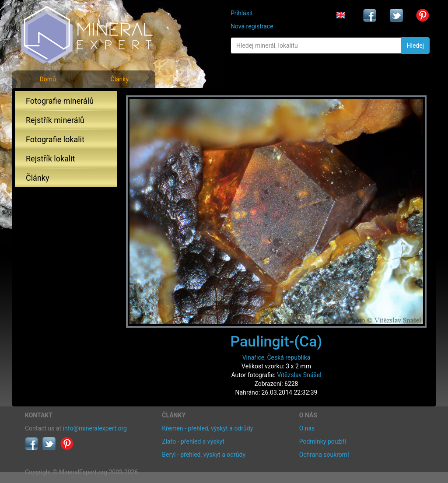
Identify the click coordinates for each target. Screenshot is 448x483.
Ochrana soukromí (324, 455)
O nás (307, 428)
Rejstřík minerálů (55, 120)
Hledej (415, 45)
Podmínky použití (323, 441)
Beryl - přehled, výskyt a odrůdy (204, 455)
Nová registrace (252, 26)
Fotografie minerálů (60, 101)
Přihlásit (242, 13)
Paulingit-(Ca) (276, 341)
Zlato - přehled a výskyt (193, 441)
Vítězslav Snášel (299, 375)
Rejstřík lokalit (50, 159)
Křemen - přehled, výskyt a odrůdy (207, 428)
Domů (47, 79)
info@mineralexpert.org (95, 428)
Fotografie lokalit (55, 139)
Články (119, 79)
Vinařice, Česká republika (276, 357)
